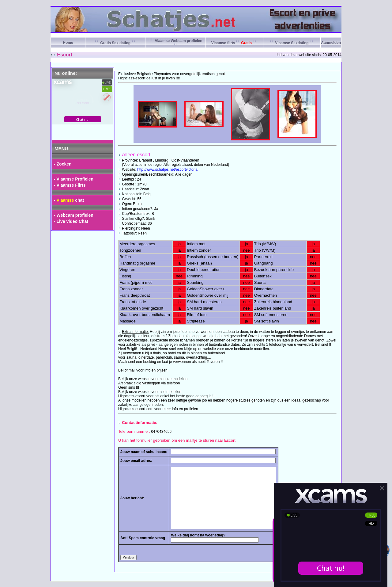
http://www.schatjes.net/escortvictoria (167, 170)
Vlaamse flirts (234, 43)
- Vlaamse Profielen (74, 179)
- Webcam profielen (74, 215)
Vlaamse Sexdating (292, 43)
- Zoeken (63, 164)
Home (68, 43)
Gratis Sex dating (115, 43)
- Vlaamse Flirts (70, 185)
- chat (69, 200)
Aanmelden (331, 43)
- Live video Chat (71, 221)
